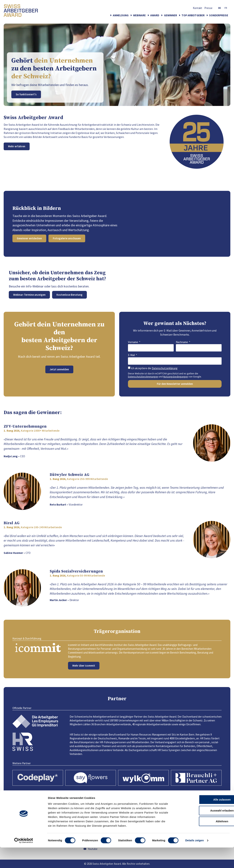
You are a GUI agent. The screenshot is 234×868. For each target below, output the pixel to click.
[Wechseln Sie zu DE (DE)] (219, 8)
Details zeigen (194, 861)
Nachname (182, 342)
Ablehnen (203, 842)
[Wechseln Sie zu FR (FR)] (226, 8)
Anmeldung (121, 15)
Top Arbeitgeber (193, 15)
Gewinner (170, 15)
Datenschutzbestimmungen (143, 377)
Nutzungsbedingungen (176, 377)
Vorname (133, 342)
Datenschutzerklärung (165, 368)
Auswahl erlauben (203, 831)
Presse (208, 8)
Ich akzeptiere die (154, 368)
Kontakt (198, 8)
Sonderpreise (219, 15)
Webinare (139, 15)
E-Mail (132, 355)
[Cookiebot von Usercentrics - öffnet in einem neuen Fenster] (24, 861)
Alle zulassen (203, 820)
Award (155, 15)
